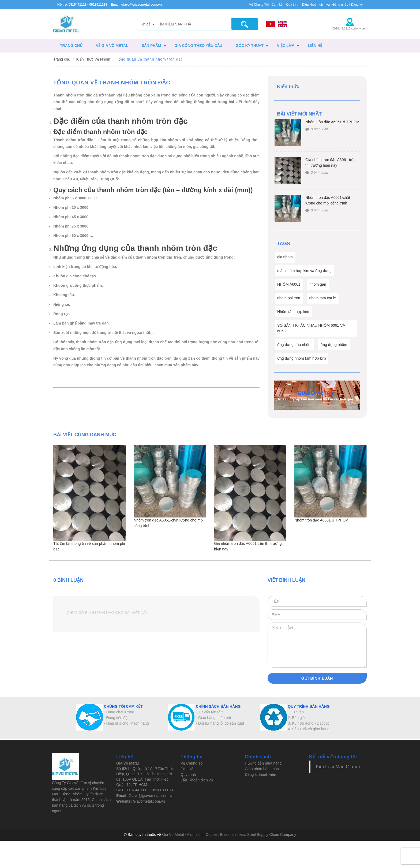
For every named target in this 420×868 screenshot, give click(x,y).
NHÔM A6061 (289, 284)
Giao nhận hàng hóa (262, 769)
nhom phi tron (289, 298)
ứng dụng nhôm (334, 345)
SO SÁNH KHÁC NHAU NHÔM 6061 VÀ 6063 (311, 328)
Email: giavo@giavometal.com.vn (136, 5)
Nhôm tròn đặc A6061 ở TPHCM (332, 122)
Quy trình (293, 5)
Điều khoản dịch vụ (316, 5)
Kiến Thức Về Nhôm (93, 59)
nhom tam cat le (323, 298)
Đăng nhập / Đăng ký (348, 5)
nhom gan (318, 284)
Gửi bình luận (317, 678)
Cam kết (277, 5)
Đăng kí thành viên (260, 774)
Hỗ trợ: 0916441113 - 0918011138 (82, 5)
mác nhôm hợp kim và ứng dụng (304, 271)
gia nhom (285, 257)
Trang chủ (62, 59)
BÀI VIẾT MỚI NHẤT (299, 114)
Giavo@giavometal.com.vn (150, 796)
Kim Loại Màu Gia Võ (338, 767)
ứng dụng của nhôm (294, 345)
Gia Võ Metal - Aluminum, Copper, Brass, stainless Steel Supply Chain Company (229, 835)
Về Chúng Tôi (259, 5)
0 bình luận (317, 129)
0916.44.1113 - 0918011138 (149, 790)
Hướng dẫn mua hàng (263, 763)
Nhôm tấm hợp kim (293, 312)
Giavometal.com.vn (148, 801)
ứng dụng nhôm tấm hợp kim (301, 358)
